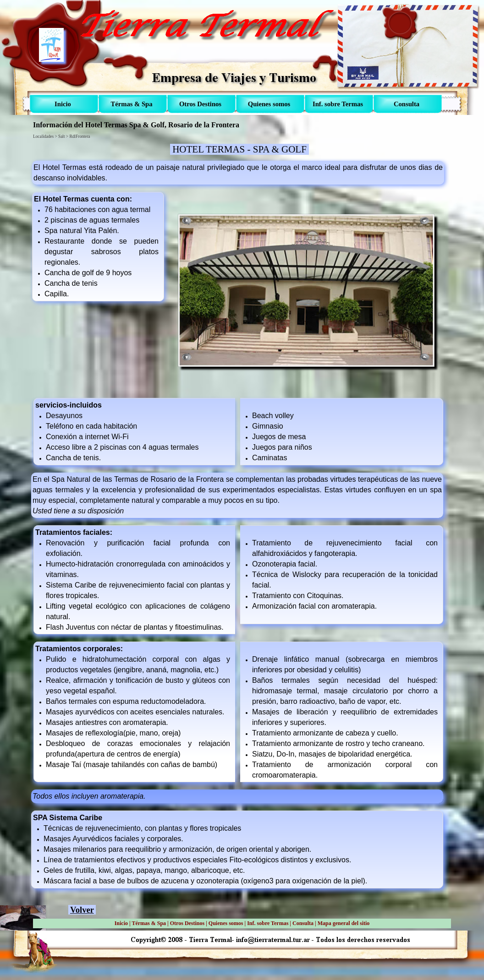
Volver (82, 910)
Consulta (303, 923)
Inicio (121, 923)
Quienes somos (226, 923)
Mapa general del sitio (344, 923)
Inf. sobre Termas (268, 923)
